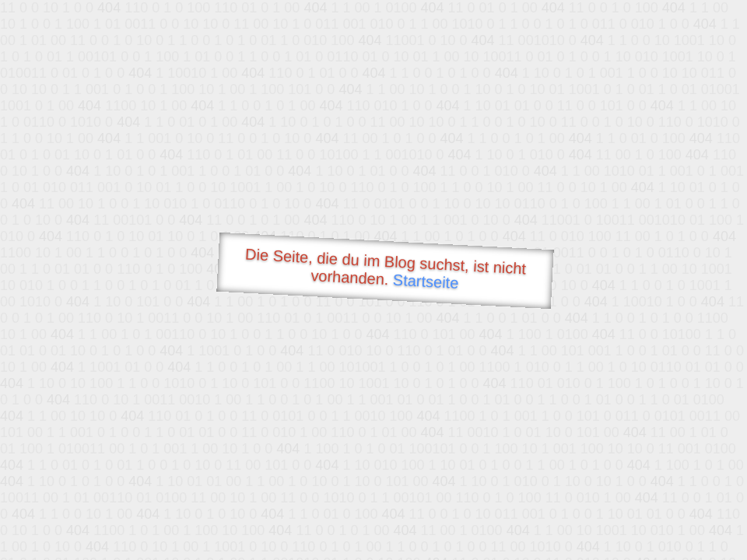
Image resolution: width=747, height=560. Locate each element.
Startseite (426, 282)
